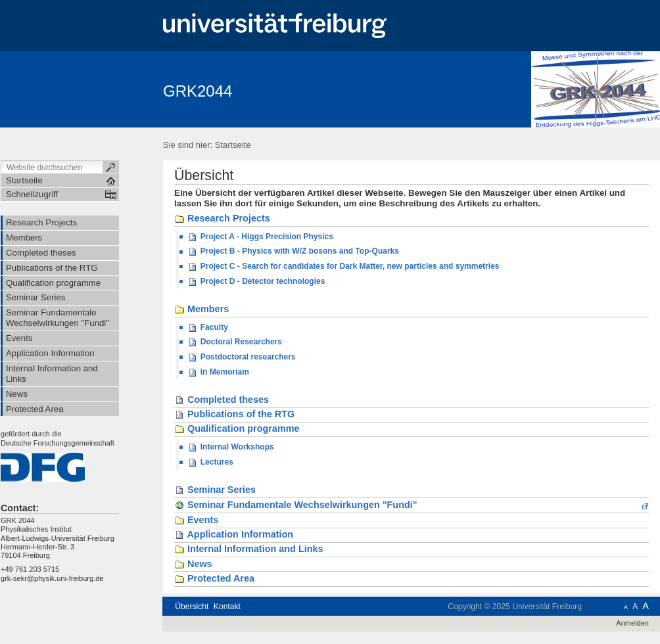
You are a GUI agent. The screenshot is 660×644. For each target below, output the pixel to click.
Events (196, 520)
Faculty (207, 328)
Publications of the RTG (234, 415)
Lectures (210, 463)
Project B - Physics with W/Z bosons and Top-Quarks (293, 252)
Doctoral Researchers (235, 342)
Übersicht (192, 607)
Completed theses (222, 400)
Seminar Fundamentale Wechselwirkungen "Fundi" (296, 505)
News (193, 564)
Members (201, 310)
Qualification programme (237, 429)
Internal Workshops (230, 448)
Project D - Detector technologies (256, 282)
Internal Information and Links (249, 549)
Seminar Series (215, 490)
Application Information (234, 535)
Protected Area (214, 579)
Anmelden (632, 623)
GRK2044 (198, 91)
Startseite (233, 145)
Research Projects (222, 219)
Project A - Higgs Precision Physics (260, 237)
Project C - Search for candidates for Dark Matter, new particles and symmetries (343, 267)
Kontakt (227, 607)
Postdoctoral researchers (241, 357)
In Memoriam (218, 373)
